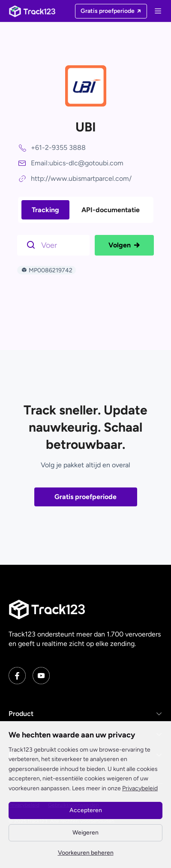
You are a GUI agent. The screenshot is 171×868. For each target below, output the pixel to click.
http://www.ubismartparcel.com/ (81, 178)
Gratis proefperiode (85, 497)
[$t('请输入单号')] (55, 244)
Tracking (45, 210)
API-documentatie (111, 210)
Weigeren (85, 833)
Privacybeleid (140, 788)
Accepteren (86, 810)
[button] (85, 714)
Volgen (124, 245)
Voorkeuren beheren (86, 853)
